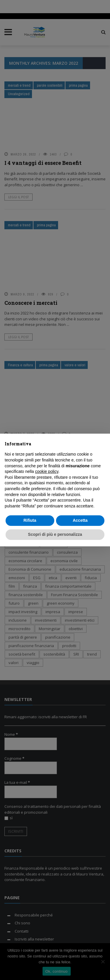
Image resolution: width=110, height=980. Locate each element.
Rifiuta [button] (30, 520)
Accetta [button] (80, 520)
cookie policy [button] (47, 471)
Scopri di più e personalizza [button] (55, 534)
